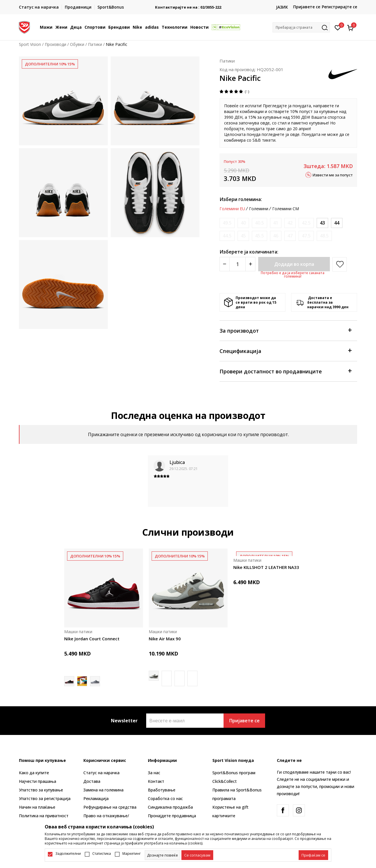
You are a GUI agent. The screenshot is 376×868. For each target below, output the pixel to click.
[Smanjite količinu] (225, 264)
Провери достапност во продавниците (285, 371)
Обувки (77, 44)
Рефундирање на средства (110, 807)
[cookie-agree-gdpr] (197, 855)
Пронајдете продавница (172, 816)
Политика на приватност (44, 816)
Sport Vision (30, 44)
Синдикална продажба (170, 807)
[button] (301, 27)
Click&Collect (225, 781)
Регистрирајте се (339, 7)
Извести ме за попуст (333, 175)
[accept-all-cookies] (313, 855)
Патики (95, 44)
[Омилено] (338, 27)
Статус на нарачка (101, 773)
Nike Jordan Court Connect (92, 639)
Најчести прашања (38, 781)
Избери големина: (241, 199)
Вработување (162, 790)
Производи (55, 44)
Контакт (156, 781)
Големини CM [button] (286, 209)
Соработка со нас (165, 798)
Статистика (102, 854)
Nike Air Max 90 (165, 639)
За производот (285, 330)
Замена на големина (103, 790)
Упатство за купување (41, 790)
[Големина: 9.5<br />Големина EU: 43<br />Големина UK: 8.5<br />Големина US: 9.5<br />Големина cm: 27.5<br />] (322, 223)
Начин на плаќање (37, 807)
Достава (92, 781)
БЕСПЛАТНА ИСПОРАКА (186, 5)
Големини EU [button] (232, 209)
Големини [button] (259, 209)
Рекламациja (96, 798)
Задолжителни (68, 854)
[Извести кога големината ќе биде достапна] (227, 223)
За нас (154, 773)
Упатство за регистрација (45, 798)
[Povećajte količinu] (250, 264)
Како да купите (34, 773)
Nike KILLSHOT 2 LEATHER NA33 (266, 567)
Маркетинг (132, 854)
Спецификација (285, 351)
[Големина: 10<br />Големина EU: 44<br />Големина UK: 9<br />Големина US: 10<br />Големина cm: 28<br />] (337, 223)
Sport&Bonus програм (234, 773)
